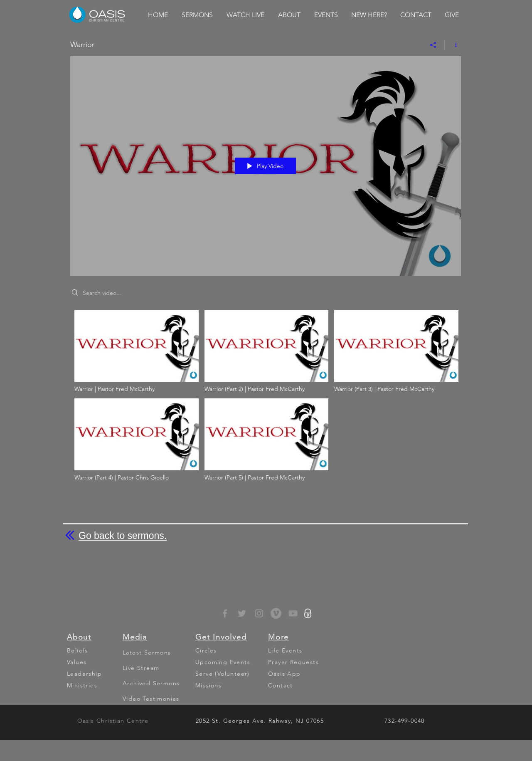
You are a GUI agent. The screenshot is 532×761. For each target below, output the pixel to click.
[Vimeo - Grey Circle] (276, 613)
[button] (197, 15)
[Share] (433, 45)
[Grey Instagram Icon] (259, 613)
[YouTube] (293, 613)
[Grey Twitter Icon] (242, 613)
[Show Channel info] (453, 45)
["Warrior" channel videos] (266, 398)
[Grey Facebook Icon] (225, 613)
